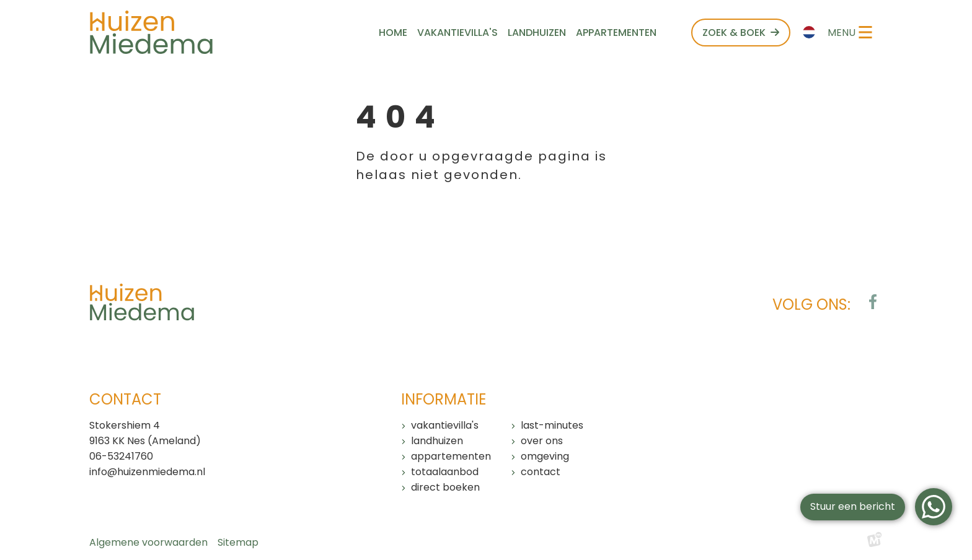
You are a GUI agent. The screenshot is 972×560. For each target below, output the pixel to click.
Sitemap (238, 542)
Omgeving (545, 456)
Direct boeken (445, 487)
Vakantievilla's (445, 425)
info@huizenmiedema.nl (147, 472)
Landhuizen (437, 441)
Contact (541, 472)
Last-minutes (552, 425)
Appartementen (451, 456)
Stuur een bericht (853, 506)
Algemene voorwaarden (148, 542)
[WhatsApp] (934, 507)
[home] (151, 32)
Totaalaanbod (445, 472)
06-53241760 (121, 456)
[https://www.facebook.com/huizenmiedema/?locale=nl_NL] (873, 302)
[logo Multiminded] (875, 543)
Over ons (542, 441)
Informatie (444, 399)
